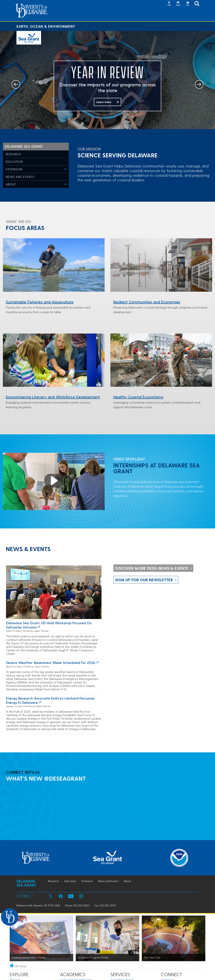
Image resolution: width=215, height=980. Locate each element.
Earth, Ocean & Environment (46, 26)
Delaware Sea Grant (24, 146)
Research (13, 154)
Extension (14, 169)
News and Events (20, 177)
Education (14, 162)
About (11, 184)
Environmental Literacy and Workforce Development (53, 397)
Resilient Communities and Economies (147, 302)
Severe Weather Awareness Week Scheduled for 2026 (51, 662)
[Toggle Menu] (65, 169)
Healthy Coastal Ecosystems (138, 397)
